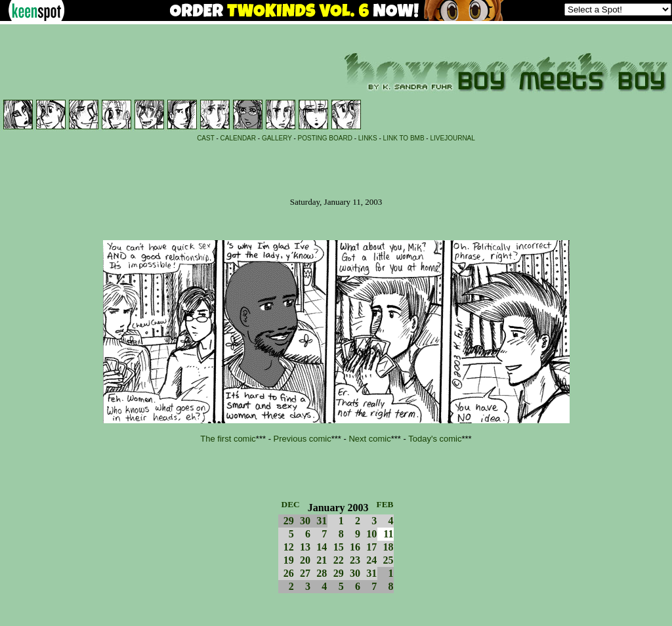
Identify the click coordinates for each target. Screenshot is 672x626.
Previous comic (303, 439)
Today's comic (435, 439)
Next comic (369, 439)
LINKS (368, 138)
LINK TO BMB (404, 138)
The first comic (228, 439)
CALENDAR (238, 138)
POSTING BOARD (325, 138)
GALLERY (277, 138)
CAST (206, 138)
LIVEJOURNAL (452, 138)
